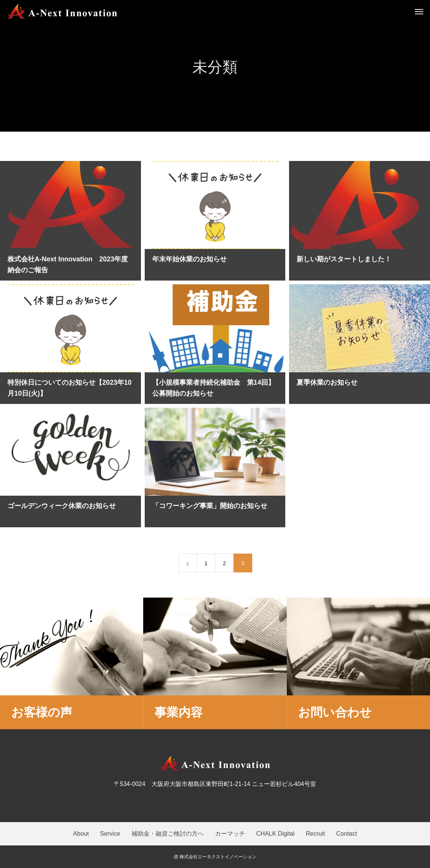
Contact (346, 834)
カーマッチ (230, 834)
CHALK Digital (276, 834)
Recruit (316, 834)
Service (110, 834)
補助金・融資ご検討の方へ (168, 834)
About (81, 834)
